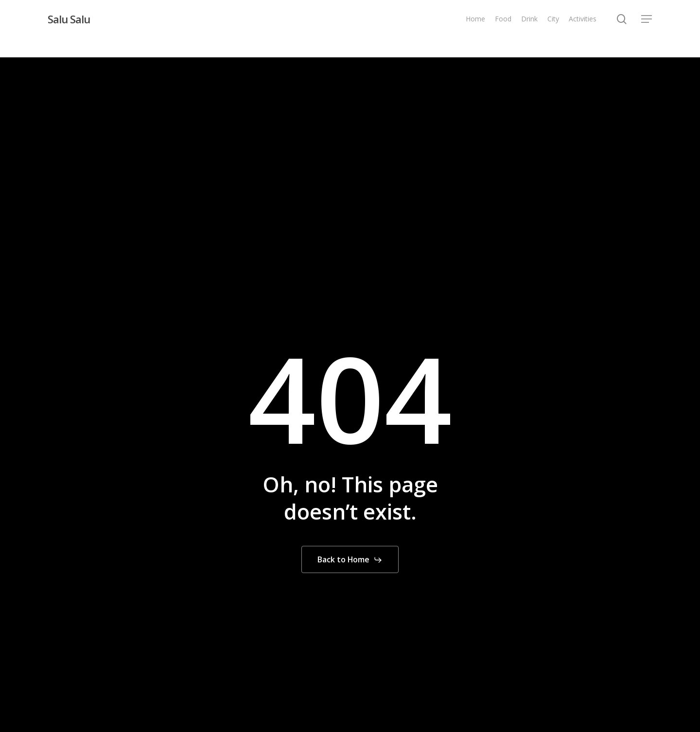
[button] (647, 19)
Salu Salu (69, 19)
